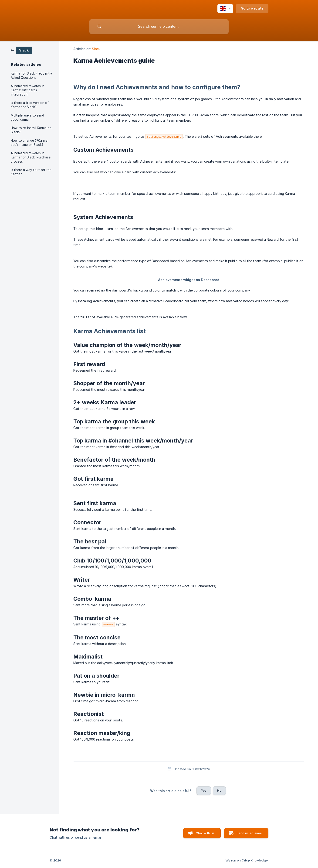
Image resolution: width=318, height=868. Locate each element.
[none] (225, 9)
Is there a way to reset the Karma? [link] (31, 172)
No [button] (219, 790)
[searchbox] (159, 27)
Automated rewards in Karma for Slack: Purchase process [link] (31, 157)
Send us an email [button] (249, 833)
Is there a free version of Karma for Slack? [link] (30, 105)
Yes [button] (204, 790)
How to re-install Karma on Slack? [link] (31, 130)
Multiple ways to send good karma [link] (27, 117)
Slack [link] (96, 49)
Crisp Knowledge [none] (255, 860)
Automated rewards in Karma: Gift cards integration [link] (27, 90)
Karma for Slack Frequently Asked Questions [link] (31, 75)
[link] (21, 50)
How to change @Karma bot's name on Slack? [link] (29, 143)
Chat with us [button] (205, 833)
